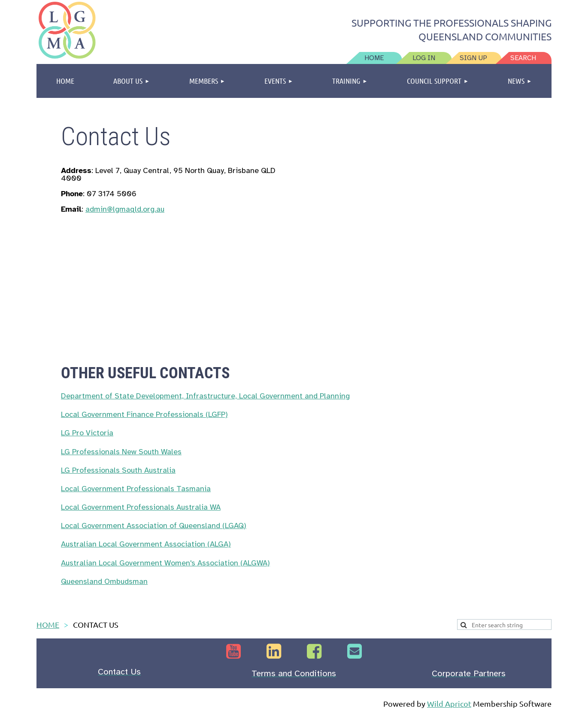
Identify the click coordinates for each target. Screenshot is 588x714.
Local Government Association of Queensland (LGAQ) (154, 526)
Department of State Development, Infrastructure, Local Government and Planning (205, 396)
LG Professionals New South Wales (121, 452)
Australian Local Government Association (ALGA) (146, 544)
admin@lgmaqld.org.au (125, 209)
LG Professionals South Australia (118, 470)
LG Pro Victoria (87, 433)
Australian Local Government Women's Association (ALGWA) (165, 563)
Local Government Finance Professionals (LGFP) (144, 414)
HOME (48, 624)
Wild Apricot (449, 703)
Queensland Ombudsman (104, 581)
